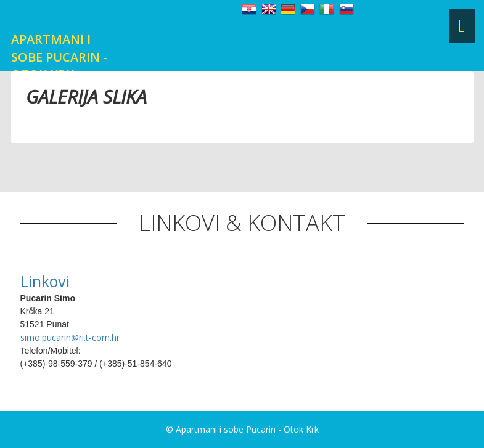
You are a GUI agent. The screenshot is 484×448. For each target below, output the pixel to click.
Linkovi (45, 281)
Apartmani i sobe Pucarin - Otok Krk (59, 57)
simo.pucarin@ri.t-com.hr (70, 337)
